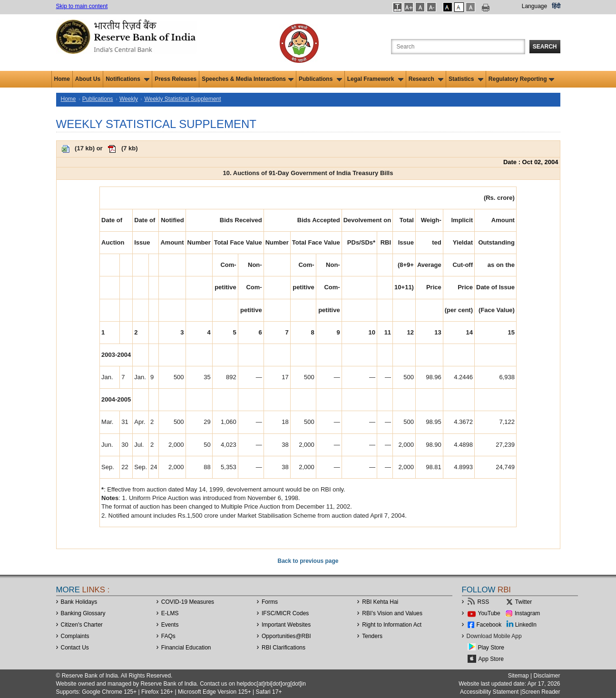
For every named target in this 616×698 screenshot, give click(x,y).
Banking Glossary (83, 613)
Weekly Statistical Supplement (182, 99)
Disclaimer (547, 676)
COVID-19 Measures (188, 602)
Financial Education (186, 648)
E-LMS (170, 613)
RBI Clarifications (284, 648)
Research (426, 79)
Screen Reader (541, 692)
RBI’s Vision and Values (392, 613)
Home (62, 79)
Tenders (372, 636)
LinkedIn (526, 625)
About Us (88, 79)
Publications (320, 79)
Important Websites (286, 625)
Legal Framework (375, 79)
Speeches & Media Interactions (248, 79)
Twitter (523, 602)
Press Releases (176, 79)
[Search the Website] (458, 47)
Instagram (527, 613)
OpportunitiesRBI (286, 636)
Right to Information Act (392, 625)
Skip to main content (82, 6)
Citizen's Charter (82, 625)
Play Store (491, 648)
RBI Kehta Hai (380, 602)
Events (170, 625)
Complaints (75, 636)
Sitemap (518, 676)
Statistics (466, 79)
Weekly (129, 99)
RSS (484, 602)
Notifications (127, 79)
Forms (270, 602)
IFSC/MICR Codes (285, 613)
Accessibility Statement (489, 692)
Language (534, 6)
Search (545, 47)
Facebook (489, 625)
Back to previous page (308, 561)
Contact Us (75, 648)
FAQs (168, 636)
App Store (491, 659)
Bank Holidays (79, 602)
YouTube (489, 613)
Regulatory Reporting (522, 79)
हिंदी (556, 6)
